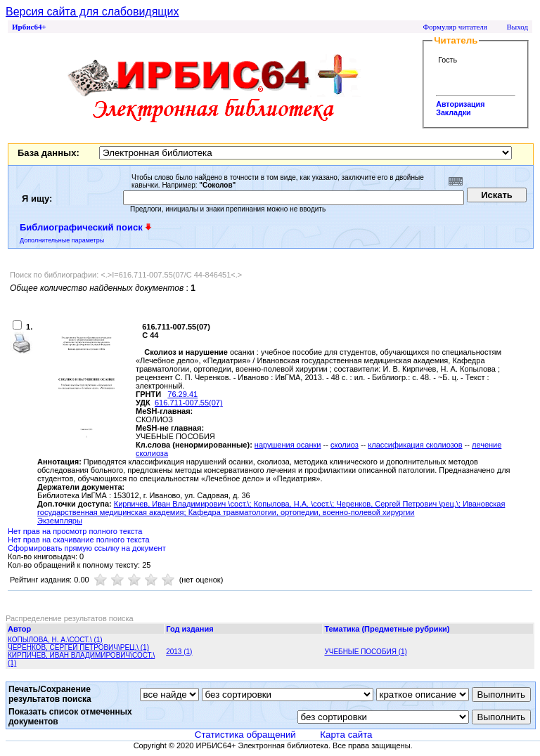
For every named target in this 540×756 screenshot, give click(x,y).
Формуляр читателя (455, 27)
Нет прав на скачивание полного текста (79, 540)
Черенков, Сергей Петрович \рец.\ (397, 504)
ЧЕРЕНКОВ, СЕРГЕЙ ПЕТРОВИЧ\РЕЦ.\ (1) (78, 647)
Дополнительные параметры (62, 240)
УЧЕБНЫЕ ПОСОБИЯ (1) (366, 652)
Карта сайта (346, 735)
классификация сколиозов (415, 445)
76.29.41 (182, 394)
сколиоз (345, 445)
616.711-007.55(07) (189, 403)
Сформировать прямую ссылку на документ (87, 548)
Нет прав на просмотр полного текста (75, 531)
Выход (517, 27)
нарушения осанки (288, 445)
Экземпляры (60, 521)
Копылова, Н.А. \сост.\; (295, 504)
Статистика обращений (245, 735)
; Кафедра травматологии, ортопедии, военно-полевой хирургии (300, 512)
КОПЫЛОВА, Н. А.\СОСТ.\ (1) (55, 640)
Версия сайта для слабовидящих (92, 12)
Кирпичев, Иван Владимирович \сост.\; (184, 504)
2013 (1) (179, 652)
